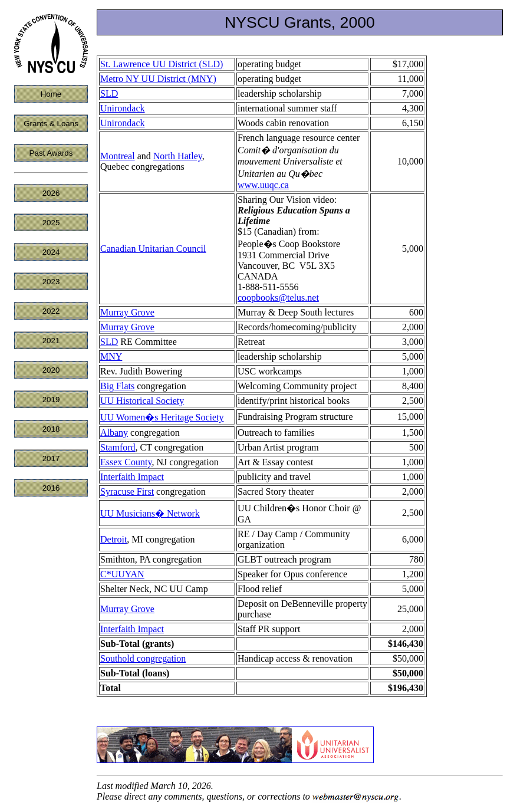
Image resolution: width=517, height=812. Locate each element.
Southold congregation (143, 658)
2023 (51, 282)
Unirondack (123, 108)
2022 (51, 311)
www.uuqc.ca (263, 185)
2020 (51, 370)
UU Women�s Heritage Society (162, 417)
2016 (51, 488)
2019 (51, 400)
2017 (51, 458)
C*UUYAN (122, 574)
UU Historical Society (142, 401)
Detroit (113, 539)
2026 (51, 193)
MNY (111, 356)
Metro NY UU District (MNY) (158, 79)
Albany (114, 433)
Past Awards (51, 153)
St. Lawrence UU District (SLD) (162, 64)
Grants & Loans (51, 124)
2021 (51, 341)
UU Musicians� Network (150, 513)
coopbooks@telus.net (278, 297)
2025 (51, 223)
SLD (109, 93)
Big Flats (117, 386)
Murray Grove (127, 312)
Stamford (118, 447)
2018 (51, 429)
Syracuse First (127, 492)
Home (51, 94)
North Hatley (178, 156)
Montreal (118, 156)
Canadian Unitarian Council (153, 249)
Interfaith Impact (132, 477)
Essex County (126, 462)
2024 (51, 252)
